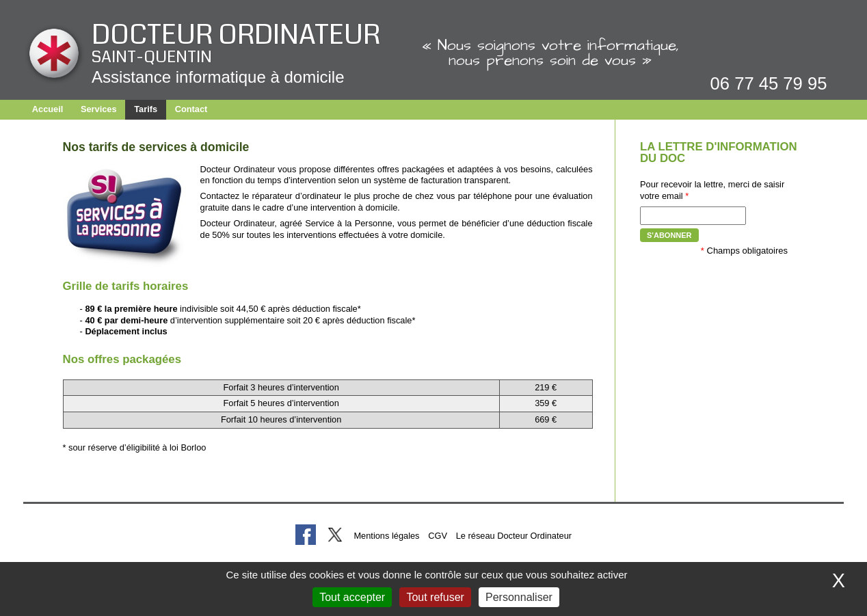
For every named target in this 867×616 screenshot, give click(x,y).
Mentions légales (386, 536)
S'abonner (669, 235)
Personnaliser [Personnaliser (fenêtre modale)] (519, 597)
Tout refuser (435, 597)
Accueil (48, 109)
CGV (438, 536)
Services (99, 109)
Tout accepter (352, 597)
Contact (191, 109)
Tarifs (146, 109)
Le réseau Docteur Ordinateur (514, 536)
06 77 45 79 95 (769, 83)
